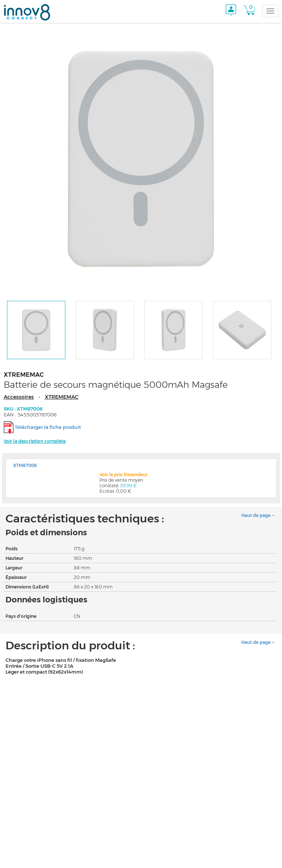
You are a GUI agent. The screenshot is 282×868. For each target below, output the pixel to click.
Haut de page (258, 515)
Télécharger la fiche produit (48, 427)
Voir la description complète (35, 441)
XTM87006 (25, 465)
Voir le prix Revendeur (124, 475)
